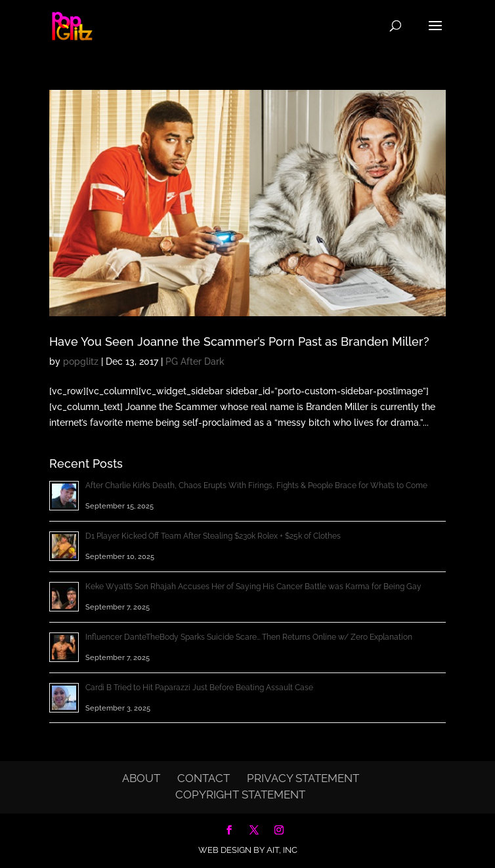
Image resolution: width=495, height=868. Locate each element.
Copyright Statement (240, 795)
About (141, 778)
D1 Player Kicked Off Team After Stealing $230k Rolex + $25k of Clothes (213, 536)
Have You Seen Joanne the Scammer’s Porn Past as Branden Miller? (239, 341)
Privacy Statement (303, 778)
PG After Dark (195, 362)
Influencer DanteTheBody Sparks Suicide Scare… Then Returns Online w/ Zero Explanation (249, 637)
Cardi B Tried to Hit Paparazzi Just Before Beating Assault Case (199, 688)
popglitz (81, 362)
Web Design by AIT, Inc (248, 850)
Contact (204, 778)
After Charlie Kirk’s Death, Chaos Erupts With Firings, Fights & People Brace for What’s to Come (256, 486)
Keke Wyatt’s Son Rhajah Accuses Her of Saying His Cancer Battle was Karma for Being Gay (253, 587)
